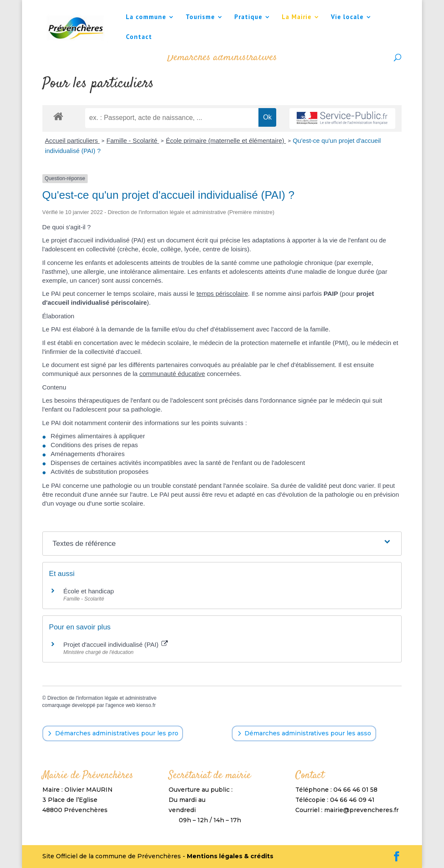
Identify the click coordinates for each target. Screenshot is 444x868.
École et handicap (89, 591)
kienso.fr (146, 705)
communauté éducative (172, 374)
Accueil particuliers (72, 140)
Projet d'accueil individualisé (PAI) (116, 644)
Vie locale (347, 17)
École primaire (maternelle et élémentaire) (226, 140)
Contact (139, 37)
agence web (121, 705)
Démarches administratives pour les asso (308, 733)
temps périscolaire (222, 294)
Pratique (248, 17)
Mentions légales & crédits (230, 856)
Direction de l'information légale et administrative (102, 698)
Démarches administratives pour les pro (117, 733)
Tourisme (200, 17)
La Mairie (297, 17)
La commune (146, 17)
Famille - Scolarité (133, 140)
